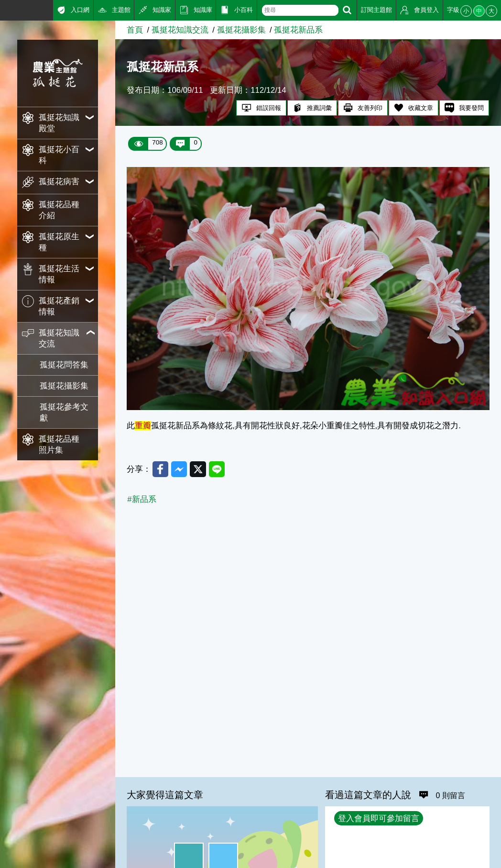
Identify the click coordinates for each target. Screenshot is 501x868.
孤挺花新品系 (298, 30)
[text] (300, 10)
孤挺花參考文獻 (64, 412)
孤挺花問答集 (64, 365)
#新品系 (142, 499)
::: (3, 9)
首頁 (135, 30)
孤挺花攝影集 (64, 386)
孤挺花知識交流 (180, 30)
